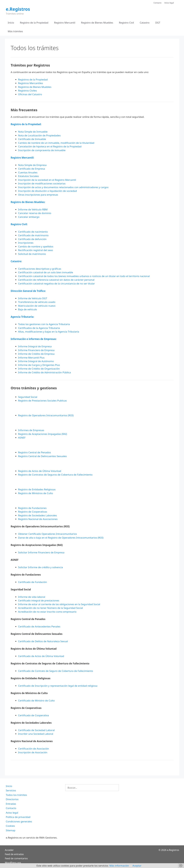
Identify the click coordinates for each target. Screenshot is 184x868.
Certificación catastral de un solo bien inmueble (46, 272)
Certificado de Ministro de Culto (36, 701)
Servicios (11, 790)
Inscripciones (26, 243)
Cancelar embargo (29, 217)
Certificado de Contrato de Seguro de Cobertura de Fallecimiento (56, 671)
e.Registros (18, 9)
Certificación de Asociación (34, 749)
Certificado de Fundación (33, 582)
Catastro (145, 23)
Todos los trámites (16, 795)
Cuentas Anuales (28, 172)
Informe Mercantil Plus (31, 358)
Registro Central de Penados (35, 452)
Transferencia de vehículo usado (37, 302)
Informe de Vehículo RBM (33, 209)
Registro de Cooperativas (33, 512)
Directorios (12, 799)
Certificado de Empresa (32, 169)
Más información (119, 866)
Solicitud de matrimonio (32, 254)
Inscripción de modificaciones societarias (42, 183)
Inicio (11, 23)
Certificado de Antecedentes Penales (39, 626)
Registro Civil (126, 23)
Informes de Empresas (31, 430)
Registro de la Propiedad (34, 23)
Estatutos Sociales (29, 176)
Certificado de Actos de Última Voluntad (41, 656)
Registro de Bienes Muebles (97, 23)
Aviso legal (169, 3)
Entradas (11, 804)
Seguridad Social (28, 397)
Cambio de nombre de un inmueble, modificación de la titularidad (56, 143)
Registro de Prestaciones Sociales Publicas (42, 401)
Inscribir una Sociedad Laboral (36, 734)
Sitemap (11, 830)
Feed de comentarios (16, 858)
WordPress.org (13, 863)
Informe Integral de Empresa (35, 346)
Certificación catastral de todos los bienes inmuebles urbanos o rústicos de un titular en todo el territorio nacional (84, 276)
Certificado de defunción (32, 239)
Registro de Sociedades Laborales (38, 515)
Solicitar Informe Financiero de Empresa (41, 552)
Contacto (157, 3)
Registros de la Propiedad (33, 79)
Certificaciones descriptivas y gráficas (40, 269)
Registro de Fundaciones (32, 508)
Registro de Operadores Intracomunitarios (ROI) (46, 415)
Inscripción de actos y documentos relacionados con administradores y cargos (63, 187)
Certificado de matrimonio (33, 235)
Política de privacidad (18, 817)
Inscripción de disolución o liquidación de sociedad (48, 191)
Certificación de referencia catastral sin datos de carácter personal (56, 280)
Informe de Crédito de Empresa (36, 354)
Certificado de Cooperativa (34, 715)
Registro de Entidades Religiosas (37, 489)
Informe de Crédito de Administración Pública (45, 372)
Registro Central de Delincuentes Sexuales (42, 456)
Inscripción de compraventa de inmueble (42, 150)
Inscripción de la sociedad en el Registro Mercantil (47, 180)
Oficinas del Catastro (30, 94)
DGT (158, 23)
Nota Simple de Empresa (32, 165)
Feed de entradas (14, 854)
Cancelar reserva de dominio (35, 213)
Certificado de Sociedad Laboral (36, 730)
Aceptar (137, 866)
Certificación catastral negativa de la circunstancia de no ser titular (56, 284)
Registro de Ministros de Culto (36, 493)
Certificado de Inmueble (32, 139)
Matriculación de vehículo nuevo (37, 306)
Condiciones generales (19, 821)
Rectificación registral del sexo (36, 250)
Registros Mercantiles (31, 83)
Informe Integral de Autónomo (36, 361)
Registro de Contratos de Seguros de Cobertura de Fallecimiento (55, 475)
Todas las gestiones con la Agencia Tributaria (44, 324)
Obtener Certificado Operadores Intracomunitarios (48, 534)
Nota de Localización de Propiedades (39, 135)
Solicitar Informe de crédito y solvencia (41, 567)
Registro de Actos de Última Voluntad (40, 471)
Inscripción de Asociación (33, 752)
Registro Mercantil (65, 23)
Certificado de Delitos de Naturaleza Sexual (43, 641)
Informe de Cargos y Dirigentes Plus (39, 365)
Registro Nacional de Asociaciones (38, 519)
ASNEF (22, 438)
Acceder (9, 850)
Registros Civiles (28, 91)
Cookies (10, 826)
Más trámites (15, 31)
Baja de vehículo (28, 309)
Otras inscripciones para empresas (38, 195)
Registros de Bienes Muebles (35, 87)
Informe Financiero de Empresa (36, 350)
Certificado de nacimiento (33, 232)
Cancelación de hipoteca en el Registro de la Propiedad (50, 146)
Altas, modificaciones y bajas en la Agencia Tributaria (49, 332)
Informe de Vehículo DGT (33, 298)
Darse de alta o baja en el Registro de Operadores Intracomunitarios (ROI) (61, 538)
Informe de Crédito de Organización (39, 369)
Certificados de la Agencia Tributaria (39, 328)
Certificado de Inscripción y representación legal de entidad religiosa (58, 686)
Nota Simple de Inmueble (33, 132)
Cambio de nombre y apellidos (36, 246)
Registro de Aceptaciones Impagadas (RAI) (43, 434)
